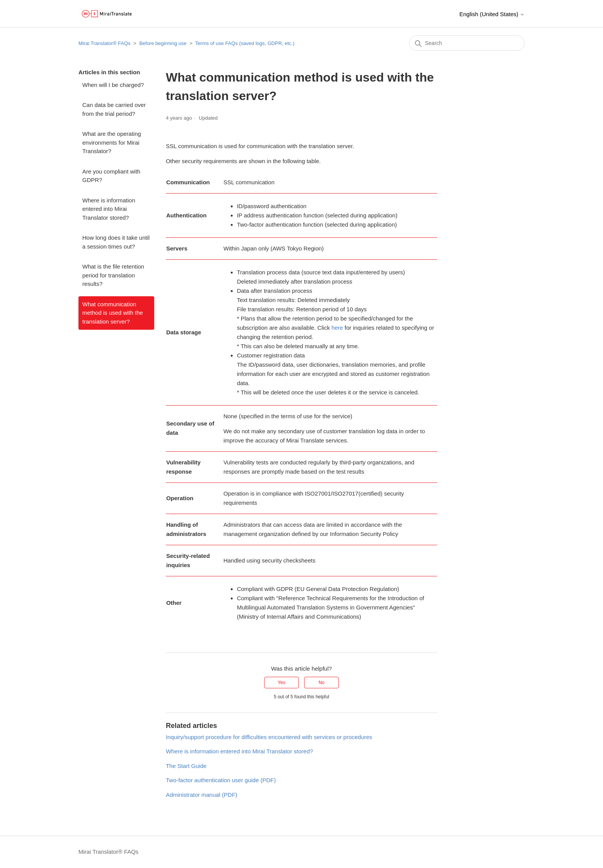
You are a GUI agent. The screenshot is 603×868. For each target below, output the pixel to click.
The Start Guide (186, 766)
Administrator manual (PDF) (202, 795)
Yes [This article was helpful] (282, 683)
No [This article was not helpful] (321, 683)
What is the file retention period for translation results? (113, 275)
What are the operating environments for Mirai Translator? (112, 142)
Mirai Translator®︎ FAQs (104, 43)
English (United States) (492, 14)
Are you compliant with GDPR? (111, 176)
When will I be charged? (113, 85)
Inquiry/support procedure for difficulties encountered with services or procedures (269, 737)
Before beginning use (163, 43)
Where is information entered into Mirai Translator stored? (109, 209)
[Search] (467, 43)
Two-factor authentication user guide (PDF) (221, 780)
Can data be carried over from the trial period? (114, 109)
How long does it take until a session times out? (116, 242)
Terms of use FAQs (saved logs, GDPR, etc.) (245, 43)
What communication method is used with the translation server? (113, 313)
